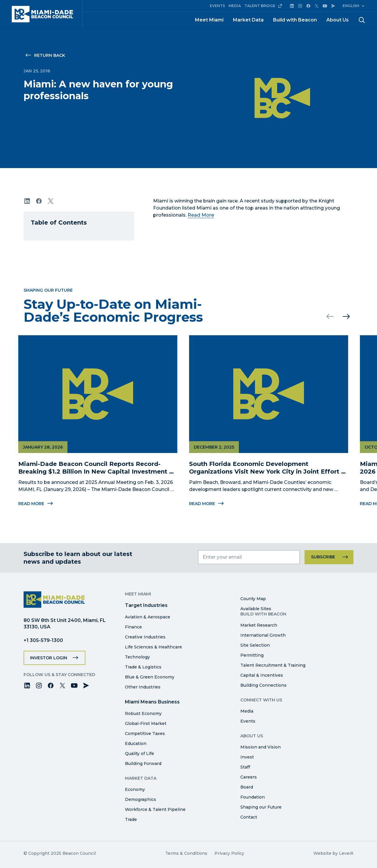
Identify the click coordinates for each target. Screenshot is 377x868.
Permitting (252, 655)
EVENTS (217, 6)
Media (247, 711)
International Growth (263, 635)
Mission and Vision (261, 747)
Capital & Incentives (262, 675)
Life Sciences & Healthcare (153, 647)
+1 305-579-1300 (43, 640)
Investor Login (49, 658)
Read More (201, 215)
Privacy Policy (229, 853)
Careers (249, 777)
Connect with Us (261, 700)
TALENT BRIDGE (263, 6)
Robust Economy (143, 713)
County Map (253, 599)
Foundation (253, 797)
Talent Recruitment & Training (273, 665)
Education (136, 743)
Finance (133, 627)
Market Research (259, 625)
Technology (137, 657)
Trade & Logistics (143, 667)
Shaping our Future (261, 807)
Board (247, 787)
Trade (131, 819)
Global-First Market (146, 723)
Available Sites (256, 609)
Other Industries (143, 687)
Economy (135, 789)
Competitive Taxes (145, 733)
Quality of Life (139, 754)
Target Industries (146, 605)
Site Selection (255, 645)
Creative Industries (145, 637)
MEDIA (235, 6)
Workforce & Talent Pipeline (155, 809)
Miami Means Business (152, 702)
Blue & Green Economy (150, 677)
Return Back (50, 55)
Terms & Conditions (186, 853)
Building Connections (263, 685)
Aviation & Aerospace (148, 617)
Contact (249, 817)
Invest (247, 757)
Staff (245, 767)
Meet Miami (209, 20)
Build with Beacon (295, 20)
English (351, 6)
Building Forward (143, 764)
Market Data (248, 20)
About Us (338, 20)
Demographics (140, 799)
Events (248, 721)
